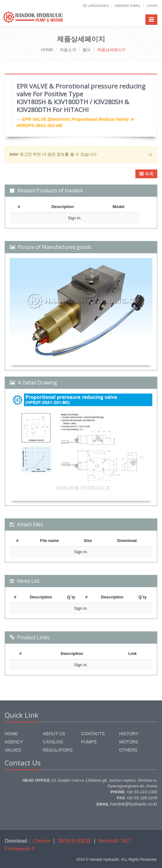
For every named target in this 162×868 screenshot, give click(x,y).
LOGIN (152, 6)
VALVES (13, 750)
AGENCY (14, 742)
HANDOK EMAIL (128, 6)
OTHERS (128, 750)
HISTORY (129, 734)
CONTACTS (93, 734)
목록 (146, 174)
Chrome (42, 841)
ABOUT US (54, 734)
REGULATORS (58, 750)
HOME (47, 50)
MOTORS (129, 742)
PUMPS (89, 742)
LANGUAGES (98, 6)
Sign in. (75, 218)
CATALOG (53, 742)
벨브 (87, 50)
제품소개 (68, 50)
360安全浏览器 (74, 841)
